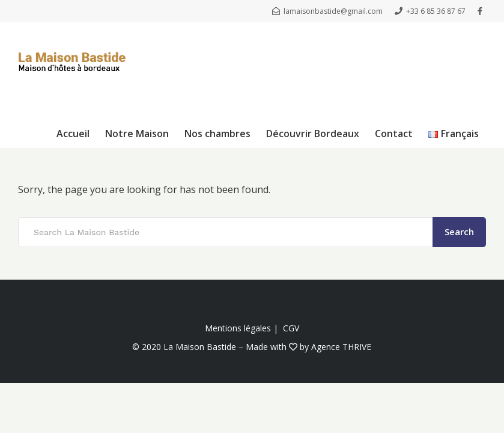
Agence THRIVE (341, 347)
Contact (394, 134)
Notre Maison (137, 134)
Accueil (73, 134)
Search (459, 232)
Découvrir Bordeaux (313, 134)
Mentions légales (238, 328)
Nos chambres (217, 134)
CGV (291, 328)
